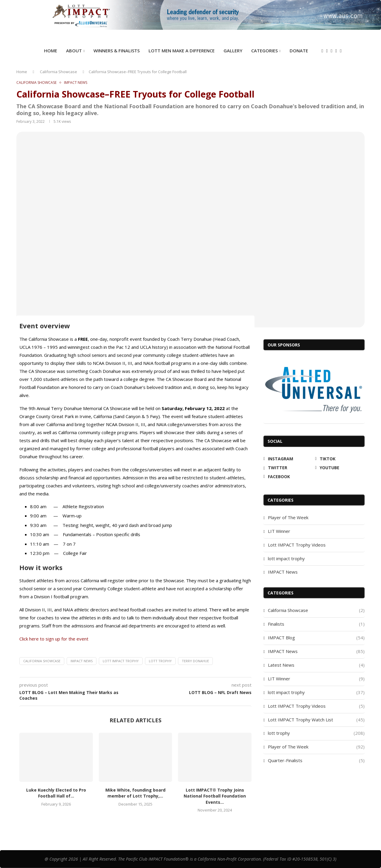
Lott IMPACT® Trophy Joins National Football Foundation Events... (215, 796)
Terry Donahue (195, 661)
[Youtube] (336, 51)
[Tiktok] (327, 51)
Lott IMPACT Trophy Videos (297, 545)
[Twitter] (331, 51)
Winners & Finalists (117, 51)
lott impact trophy (286, 558)
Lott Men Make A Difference (182, 51)
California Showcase (58, 72)
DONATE (299, 51)
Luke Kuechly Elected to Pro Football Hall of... (56, 793)
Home (51, 51)
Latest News (316, 665)
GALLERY (233, 51)
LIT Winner (279, 531)
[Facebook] (341, 51)
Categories (264, 51)
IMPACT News (82, 661)
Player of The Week (288, 517)
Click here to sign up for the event (54, 639)
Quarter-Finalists (316, 761)
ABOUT (74, 51)
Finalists (316, 624)
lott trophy (160, 661)
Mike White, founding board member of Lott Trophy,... (135, 793)
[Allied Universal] (314, 390)
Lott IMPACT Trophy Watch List (316, 720)
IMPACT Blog (316, 638)
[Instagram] (322, 51)
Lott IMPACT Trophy (121, 661)
